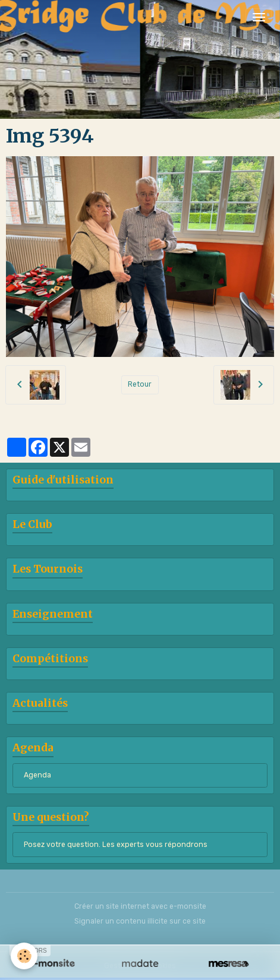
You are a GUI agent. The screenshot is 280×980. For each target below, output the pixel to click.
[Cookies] (24, 956)
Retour (140, 384)
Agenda (37, 775)
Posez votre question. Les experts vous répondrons (116, 845)
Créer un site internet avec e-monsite (140, 906)
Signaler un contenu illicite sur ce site (140, 921)
